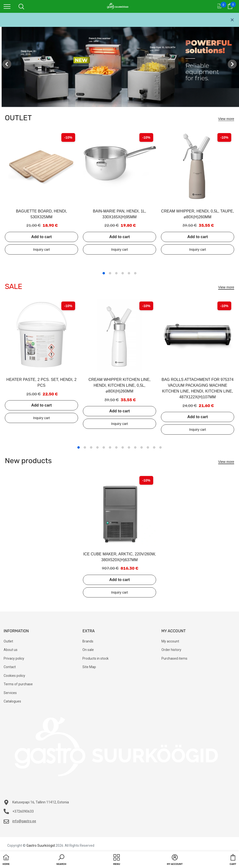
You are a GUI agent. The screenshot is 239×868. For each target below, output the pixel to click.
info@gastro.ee (24, 821)
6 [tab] (135, 273)
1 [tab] (104, 273)
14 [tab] (160, 447)
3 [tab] (116, 273)
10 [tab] (135, 447)
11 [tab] (142, 447)
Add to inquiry (41, 249)
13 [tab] (154, 447)
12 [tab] (148, 447)
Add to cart (41, 237)
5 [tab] (129, 273)
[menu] (7, 6)
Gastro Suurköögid (41, 845)
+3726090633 (23, 811)
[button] (61, 860)
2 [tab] (110, 273)
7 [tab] (116, 447)
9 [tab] (129, 447)
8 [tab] (123, 447)
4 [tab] (123, 273)
